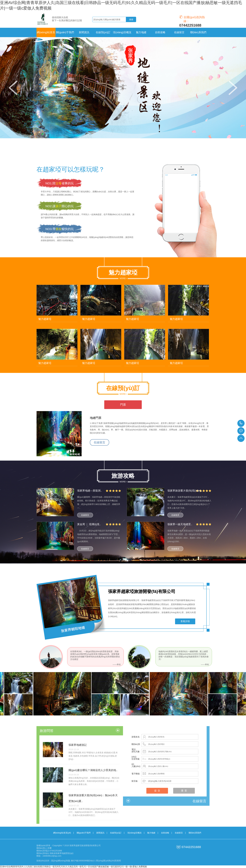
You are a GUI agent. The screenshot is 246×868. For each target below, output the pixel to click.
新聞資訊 (100, 833)
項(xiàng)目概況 (134, 833)
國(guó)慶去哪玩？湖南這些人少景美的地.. (93, 770)
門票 (123, 405)
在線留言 (99, 442)
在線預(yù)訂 (116, 833)
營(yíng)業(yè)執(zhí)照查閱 (108, 861)
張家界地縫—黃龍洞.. (90, 491)
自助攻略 (165, 833)
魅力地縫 (151, 833)
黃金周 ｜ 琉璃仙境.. (89, 524)
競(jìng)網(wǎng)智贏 (61, 861)
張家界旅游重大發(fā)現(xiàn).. (185, 491)
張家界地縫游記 (78, 745)
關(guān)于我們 (84, 833)
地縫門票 (96, 418)
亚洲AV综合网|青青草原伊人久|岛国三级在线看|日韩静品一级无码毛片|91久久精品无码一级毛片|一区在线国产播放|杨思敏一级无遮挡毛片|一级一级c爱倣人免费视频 (73, 867)
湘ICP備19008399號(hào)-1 (83, 861)
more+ (123, 278)
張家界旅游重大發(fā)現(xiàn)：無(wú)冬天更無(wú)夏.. (93, 798)
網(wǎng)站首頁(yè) (46, 34)
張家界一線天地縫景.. (180, 524)
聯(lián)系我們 (195, 833)
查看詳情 (185, 621)
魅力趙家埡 (45, 319)
